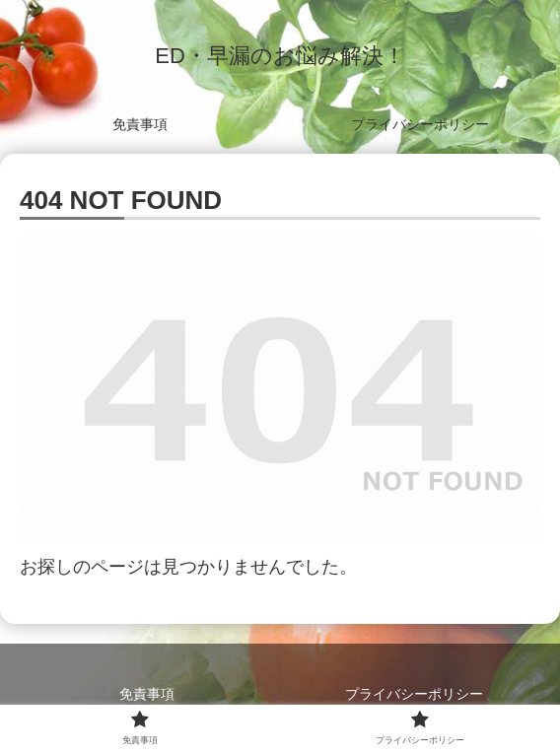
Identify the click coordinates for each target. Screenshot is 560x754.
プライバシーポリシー (414, 694)
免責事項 (147, 694)
